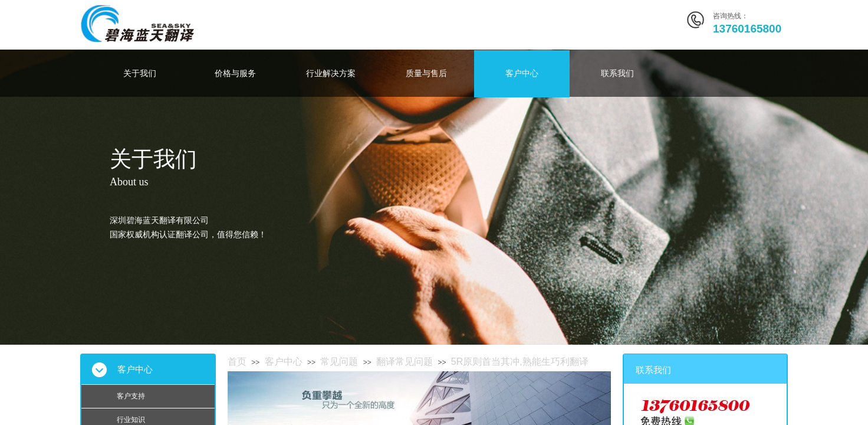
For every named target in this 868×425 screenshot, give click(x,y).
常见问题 (339, 362)
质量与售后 (426, 73)
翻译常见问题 (405, 362)
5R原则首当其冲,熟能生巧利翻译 (520, 362)
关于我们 (140, 73)
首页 (237, 362)
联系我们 (617, 73)
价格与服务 (235, 73)
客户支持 (131, 396)
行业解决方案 (331, 73)
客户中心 (522, 73)
